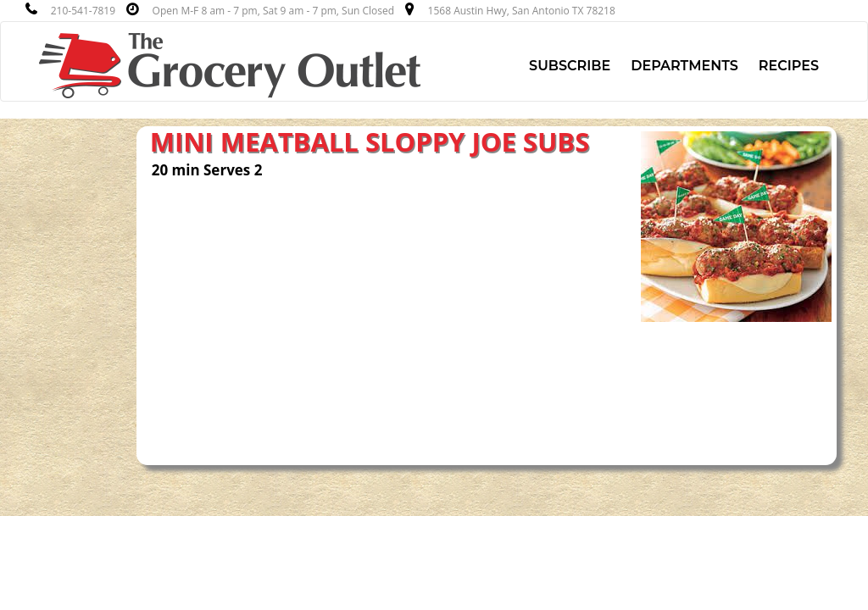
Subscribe (570, 66)
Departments (684, 66)
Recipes (789, 66)
